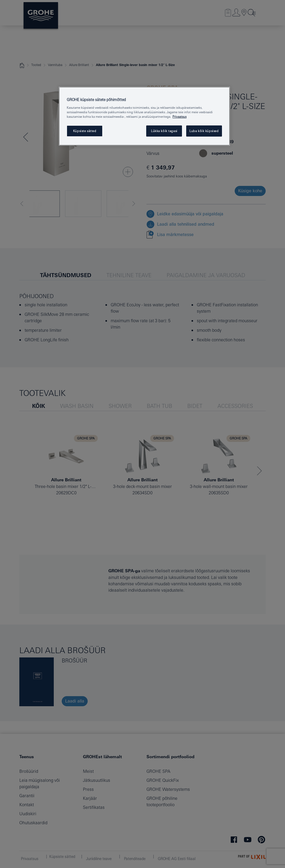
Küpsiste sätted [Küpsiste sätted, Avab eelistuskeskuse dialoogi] (85, 131)
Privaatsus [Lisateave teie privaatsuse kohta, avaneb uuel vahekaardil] (179, 117)
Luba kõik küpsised (204, 131)
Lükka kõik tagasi (164, 131)
